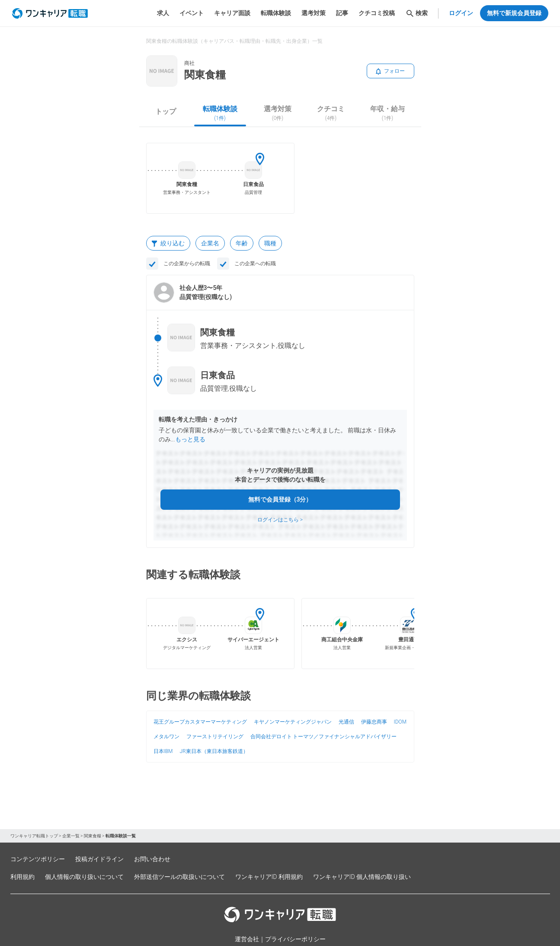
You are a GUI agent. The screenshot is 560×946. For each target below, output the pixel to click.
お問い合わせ (152, 859)
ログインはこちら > (280, 520)
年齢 (242, 243)
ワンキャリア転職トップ (34, 836)
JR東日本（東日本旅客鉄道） (214, 751)
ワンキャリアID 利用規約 (269, 877)
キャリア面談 (232, 13)
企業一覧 (71, 836)
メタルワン (166, 737)
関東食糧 (93, 836)
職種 (270, 243)
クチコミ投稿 (377, 13)
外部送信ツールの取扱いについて (179, 877)
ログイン (461, 13)
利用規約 (22, 877)
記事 (342, 13)
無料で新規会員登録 (514, 13)
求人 (163, 13)
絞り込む (168, 243)
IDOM (400, 722)
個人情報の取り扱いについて (84, 877)
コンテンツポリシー (38, 859)
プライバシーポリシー (295, 939)
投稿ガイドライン (99, 859)
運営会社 (247, 939)
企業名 (210, 243)
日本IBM (163, 751)
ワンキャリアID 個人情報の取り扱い (362, 877)
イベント (192, 13)
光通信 (346, 722)
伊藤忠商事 (374, 722)
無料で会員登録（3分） (280, 499)
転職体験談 (276, 13)
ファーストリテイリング (215, 737)
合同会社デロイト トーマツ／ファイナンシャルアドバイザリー (324, 737)
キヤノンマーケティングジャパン (293, 722)
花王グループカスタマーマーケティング (200, 722)
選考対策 (314, 13)
